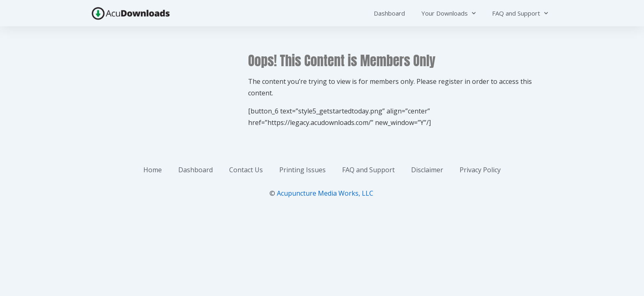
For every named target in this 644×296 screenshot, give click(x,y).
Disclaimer (427, 170)
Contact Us (246, 170)
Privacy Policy (480, 170)
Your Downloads (448, 13)
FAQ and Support (520, 13)
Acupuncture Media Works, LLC (325, 193)
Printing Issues (302, 170)
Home (153, 170)
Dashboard (389, 13)
